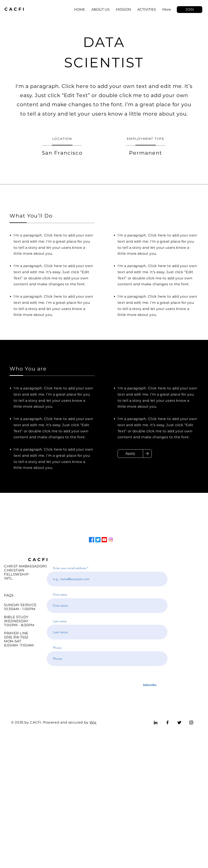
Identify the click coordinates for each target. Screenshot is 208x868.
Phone (57, 648)
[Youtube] (104, 540)
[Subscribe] (150, 685)
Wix (93, 722)
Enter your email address (70, 568)
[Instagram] (111, 540)
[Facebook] (92, 540)
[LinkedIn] (156, 722)
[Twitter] (98, 540)
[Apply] (130, 454)
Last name (60, 621)
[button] (190, 10)
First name (60, 595)
